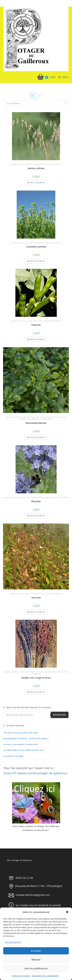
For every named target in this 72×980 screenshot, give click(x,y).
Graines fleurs (62, 497)
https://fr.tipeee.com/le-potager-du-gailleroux (35, 773)
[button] (67, 912)
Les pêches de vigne (13, 756)
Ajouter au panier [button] (36, 182)
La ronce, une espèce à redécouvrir (21, 744)
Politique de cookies (21, 976)
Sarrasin (36, 598)
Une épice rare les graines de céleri (21, 733)
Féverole (36, 325)
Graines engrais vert (53, 164)
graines (14, 164)
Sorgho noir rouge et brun (36, 678)
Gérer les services (13, 942)
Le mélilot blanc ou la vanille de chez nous (24, 750)
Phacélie (36, 501)
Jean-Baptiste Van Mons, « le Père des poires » (26, 738)
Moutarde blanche (36, 423)
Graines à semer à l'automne (30, 164)
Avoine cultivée (36, 168)
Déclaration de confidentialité (45, 976)
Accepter (36, 951)
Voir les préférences (36, 968)
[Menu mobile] (62, 77)
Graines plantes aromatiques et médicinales (43, 418)
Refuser (36, 960)
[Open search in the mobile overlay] (36, 715)
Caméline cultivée (36, 247)
